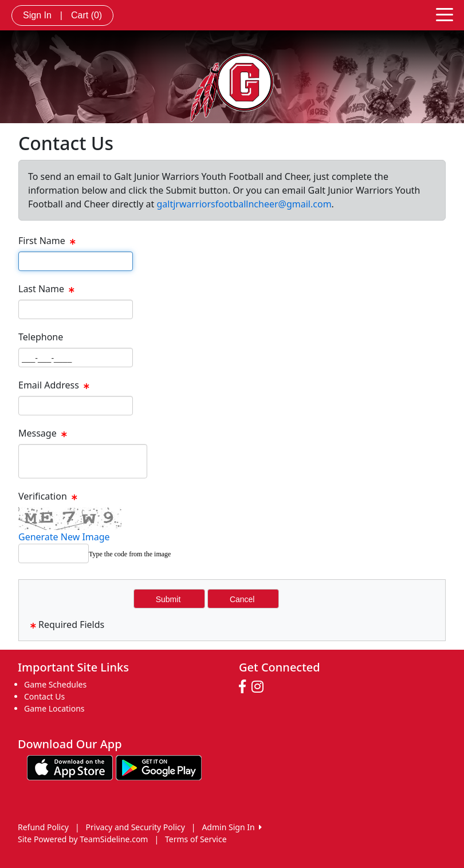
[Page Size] (76, 261)
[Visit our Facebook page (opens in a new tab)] (245, 687)
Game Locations (54, 708)
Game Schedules (55, 684)
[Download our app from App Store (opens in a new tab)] (70, 767)
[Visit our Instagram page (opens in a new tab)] (260, 687)
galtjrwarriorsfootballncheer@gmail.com (244, 204)
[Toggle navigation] (445, 14)
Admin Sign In (231, 827)
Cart (86, 15)
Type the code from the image (130, 554)
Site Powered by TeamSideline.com (83, 839)
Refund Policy (43, 827)
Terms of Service (196, 839)
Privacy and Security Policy (135, 827)
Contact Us (44, 696)
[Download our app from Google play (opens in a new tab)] (159, 767)
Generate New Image (64, 537)
